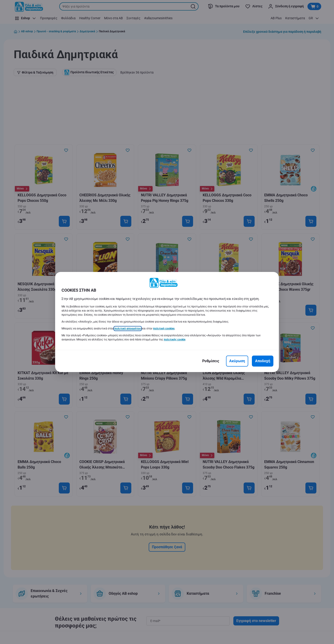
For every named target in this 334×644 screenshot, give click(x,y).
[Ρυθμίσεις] (211, 361)
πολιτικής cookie (175, 340)
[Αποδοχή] (263, 361)
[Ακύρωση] (237, 361)
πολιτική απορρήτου (128, 329)
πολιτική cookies (164, 329)
